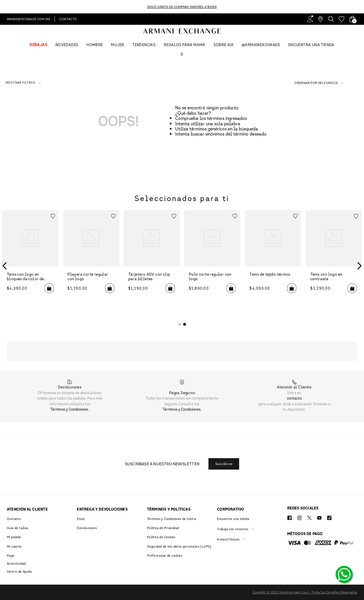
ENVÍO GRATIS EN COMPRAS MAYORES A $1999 (182, 7)
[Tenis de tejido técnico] (273, 266)
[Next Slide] (361, 7)
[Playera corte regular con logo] (91, 266)
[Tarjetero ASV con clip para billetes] (152, 266)
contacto (294, 398)
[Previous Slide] (3, 7)
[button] (23, 83)
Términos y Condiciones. (70, 409)
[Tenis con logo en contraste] (334, 266)
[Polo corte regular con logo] (212, 266)
